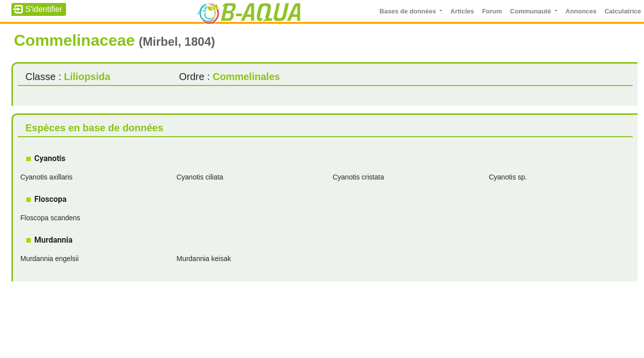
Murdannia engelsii (50, 259)
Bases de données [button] (409, 11)
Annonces (581, 11)
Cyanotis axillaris (46, 177)
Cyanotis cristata (358, 177)
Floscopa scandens (50, 218)
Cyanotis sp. (508, 177)
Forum (492, 11)
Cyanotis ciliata (200, 177)
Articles (462, 11)
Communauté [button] (531, 11)
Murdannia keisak (204, 259)
